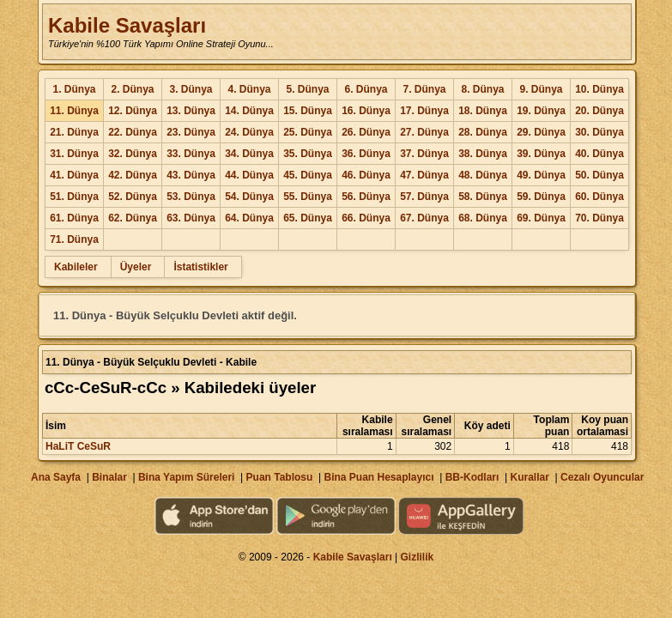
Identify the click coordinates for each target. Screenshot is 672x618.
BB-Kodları (472, 477)
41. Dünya (74, 175)
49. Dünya (541, 175)
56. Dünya (366, 197)
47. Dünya (424, 175)
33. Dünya (191, 154)
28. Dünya (483, 132)
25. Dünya (308, 132)
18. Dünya (483, 111)
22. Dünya (133, 132)
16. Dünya (366, 111)
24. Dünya (249, 132)
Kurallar (529, 477)
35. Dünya (308, 154)
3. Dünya (191, 89)
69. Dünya (541, 218)
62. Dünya (133, 218)
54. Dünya (249, 197)
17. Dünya (424, 111)
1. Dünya (74, 89)
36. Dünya (366, 154)
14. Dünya (249, 111)
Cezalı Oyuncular (602, 477)
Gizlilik (418, 557)
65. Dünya (308, 218)
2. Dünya (132, 89)
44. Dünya (249, 175)
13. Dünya (191, 111)
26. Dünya (366, 132)
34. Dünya (249, 154)
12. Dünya (133, 111)
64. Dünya (249, 218)
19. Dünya (541, 111)
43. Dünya (191, 175)
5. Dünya (307, 89)
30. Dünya (599, 132)
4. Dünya (249, 89)
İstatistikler (200, 267)
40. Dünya (599, 154)
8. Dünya (482, 89)
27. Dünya (424, 132)
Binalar (109, 477)
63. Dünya (191, 218)
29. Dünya (541, 132)
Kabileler (76, 267)
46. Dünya (366, 175)
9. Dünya (541, 89)
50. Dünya (599, 175)
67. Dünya (424, 218)
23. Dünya (191, 132)
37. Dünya (424, 154)
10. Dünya (599, 89)
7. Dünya (424, 89)
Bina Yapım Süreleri (187, 477)
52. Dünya (133, 197)
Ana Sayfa (56, 477)
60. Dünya (599, 197)
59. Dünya (541, 197)
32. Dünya (133, 154)
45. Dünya (308, 175)
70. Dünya (599, 218)
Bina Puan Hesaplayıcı (379, 477)
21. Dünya (74, 132)
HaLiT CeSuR (78, 446)
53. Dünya (191, 197)
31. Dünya (74, 154)
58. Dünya (483, 197)
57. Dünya (424, 197)
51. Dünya (74, 197)
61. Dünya (74, 218)
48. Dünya (483, 175)
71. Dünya (74, 239)
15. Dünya (308, 111)
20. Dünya (599, 111)
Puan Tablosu (280, 477)
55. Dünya (308, 197)
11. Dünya (74, 111)
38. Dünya (483, 154)
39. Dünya (541, 154)
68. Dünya (483, 218)
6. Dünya (366, 89)
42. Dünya (133, 175)
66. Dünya (366, 218)
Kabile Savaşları (127, 25)
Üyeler (136, 267)
